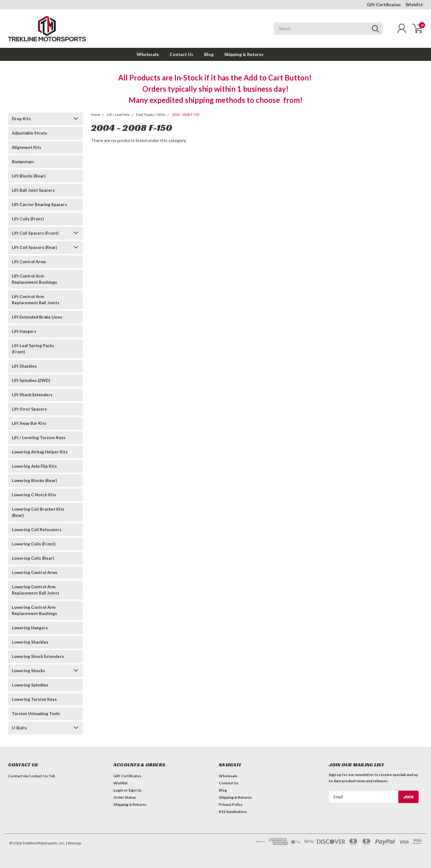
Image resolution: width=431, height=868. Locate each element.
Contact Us (181, 54)
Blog (209, 54)
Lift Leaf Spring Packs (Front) (33, 349)
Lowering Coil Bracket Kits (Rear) (38, 512)
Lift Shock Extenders (32, 395)
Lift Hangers (24, 331)
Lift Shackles (24, 366)
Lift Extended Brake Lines (37, 317)
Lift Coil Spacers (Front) (35, 233)
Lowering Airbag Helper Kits (40, 452)
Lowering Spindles (30, 685)
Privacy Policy (231, 804)
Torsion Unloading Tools (36, 714)
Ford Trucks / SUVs (151, 115)
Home (96, 115)
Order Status (125, 797)
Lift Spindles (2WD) (31, 380)
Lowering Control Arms (35, 572)
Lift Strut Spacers (29, 409)
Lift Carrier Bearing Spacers (39, 204)
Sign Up (135, 790)
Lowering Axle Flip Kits (34, 466)
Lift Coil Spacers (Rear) (34, 247)
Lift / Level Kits (118, 115)
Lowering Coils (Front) (34, 544)
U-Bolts (19, 728)
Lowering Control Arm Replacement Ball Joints (36, 590)
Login (118, 790)
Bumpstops (23, 162)
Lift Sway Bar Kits (29, 423)
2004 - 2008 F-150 (186, 115)
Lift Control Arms (29, 262)
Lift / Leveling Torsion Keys (39, 438)
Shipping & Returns (244, 54)
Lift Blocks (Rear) (29, 176)
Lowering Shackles (30, 642)
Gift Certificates (384, 5)
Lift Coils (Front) (28, 219)
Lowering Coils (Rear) (33, 558)
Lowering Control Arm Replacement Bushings (34, 610)
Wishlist (414, 5)
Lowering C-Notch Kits (34, 495)
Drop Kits (21, 119)
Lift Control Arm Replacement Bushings (34, 279)
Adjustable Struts (29, 133)
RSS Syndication (233, 812)
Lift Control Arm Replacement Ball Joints (36, 300)
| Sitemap (73, 843)
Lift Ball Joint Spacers (33, 190)
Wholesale (148, 54)
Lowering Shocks (28, 671)
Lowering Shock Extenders (38, 656)
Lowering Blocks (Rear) (34, 480)
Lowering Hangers (30, 628)
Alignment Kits (27, 147)
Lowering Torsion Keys (34, 699)
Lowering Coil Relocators (37, 530)
